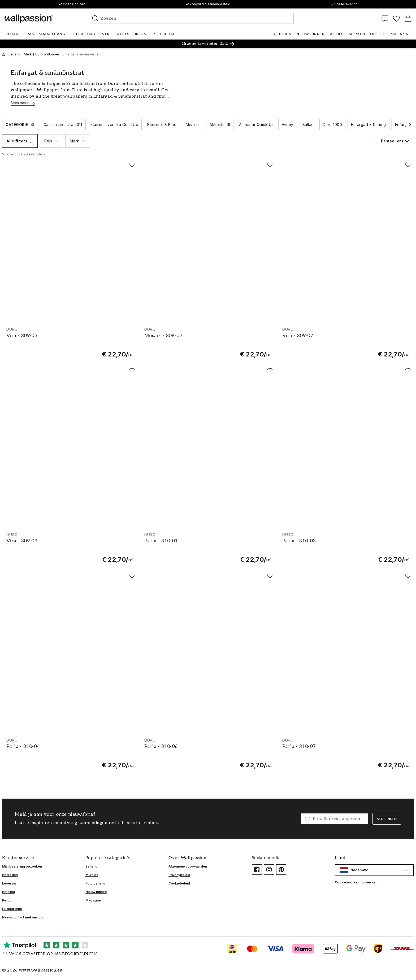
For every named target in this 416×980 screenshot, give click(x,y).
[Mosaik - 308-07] (208, 343)
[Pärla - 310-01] (208, 548)
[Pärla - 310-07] (346, 753)
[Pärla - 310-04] (70, 753)
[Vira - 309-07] (346, 343)
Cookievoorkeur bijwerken (356, 882)
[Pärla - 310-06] (208, 753)
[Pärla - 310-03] (346, 548)
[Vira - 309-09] (70, 548)
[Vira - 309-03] (70, 343)
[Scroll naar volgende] (410, 124)
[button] (13, 34)
